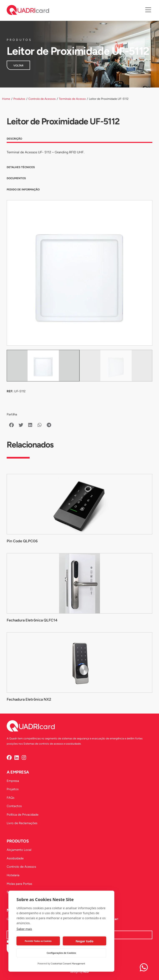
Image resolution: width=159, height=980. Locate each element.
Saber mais (24, 929)
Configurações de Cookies (61, 953)
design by (79, 972)
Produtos (19, 99)
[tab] (79, 140)
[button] (11, 425)
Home (6, 99)
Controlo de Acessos (42, 99)
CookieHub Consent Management (68, 964)
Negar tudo (84, 941)
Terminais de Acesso (72, 99)
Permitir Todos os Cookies (38, 941)
